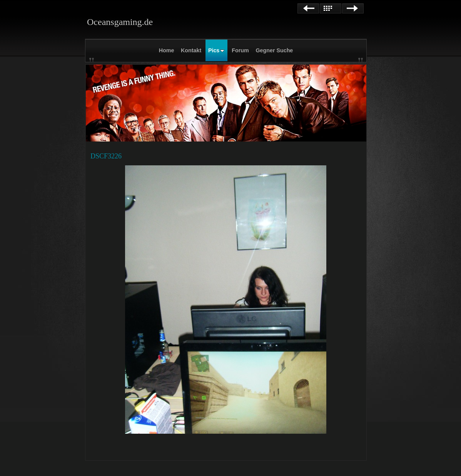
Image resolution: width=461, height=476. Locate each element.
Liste (331, 8)
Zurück (308, 8)
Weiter (353, 8)
